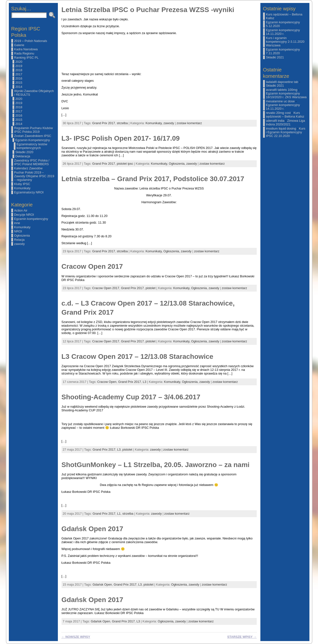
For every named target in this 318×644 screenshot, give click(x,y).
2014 (19, 87)
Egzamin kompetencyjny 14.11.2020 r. (283, 32)
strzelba (122, 123)
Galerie (19, 45)
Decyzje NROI (24, 215)
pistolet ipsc (125, 164)
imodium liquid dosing (281, 128)
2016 (19, 78)
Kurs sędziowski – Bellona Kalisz (285, 115)
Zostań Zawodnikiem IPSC (33, 136)
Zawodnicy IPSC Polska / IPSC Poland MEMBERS (32, 162)
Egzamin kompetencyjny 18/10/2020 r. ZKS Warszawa (286, 95)
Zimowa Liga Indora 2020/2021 (286, 122)
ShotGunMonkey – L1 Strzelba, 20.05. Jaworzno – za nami (156, 465)
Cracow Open (107, 382)
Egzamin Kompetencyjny (33, 140)
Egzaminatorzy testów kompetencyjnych (32, 146)
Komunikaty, (154, 123)
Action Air (21, 210)
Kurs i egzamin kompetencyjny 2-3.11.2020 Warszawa (285, 42)
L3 (144, 382)
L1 (119, 514)
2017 (19, 74)
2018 (19, 70)
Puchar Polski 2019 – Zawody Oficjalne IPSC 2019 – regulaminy (34, 176)
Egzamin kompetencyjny (31, 219)
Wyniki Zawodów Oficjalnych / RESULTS (34, 93)
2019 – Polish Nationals (31, 41)
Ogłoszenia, (178, 164)
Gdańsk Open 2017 (92, 529)
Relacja (19, 240)
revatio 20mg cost (278, 113)
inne (17, 223)
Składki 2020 (24, 152)
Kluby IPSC (22, 184)
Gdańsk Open (102, 584)
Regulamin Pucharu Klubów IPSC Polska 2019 (34, 130)
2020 (19, 62)
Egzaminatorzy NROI (29, 192)
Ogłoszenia (22, 235)
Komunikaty (22, 188)
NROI (18, 231)
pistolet (151, 288)
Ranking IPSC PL (26, 58)
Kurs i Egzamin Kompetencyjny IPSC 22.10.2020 (286, 132)
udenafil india (275, 121)
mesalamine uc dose (280, 101)
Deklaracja (23, 156)
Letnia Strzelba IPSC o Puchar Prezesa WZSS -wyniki (148, 10)
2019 (19, 66)
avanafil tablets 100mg (282, 90)
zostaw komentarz (189, 123)
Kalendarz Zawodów (28, 168)
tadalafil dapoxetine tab (282, 82)
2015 (19, 83)
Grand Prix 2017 (104, 123)
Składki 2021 (275, 57)
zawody (19, 244)
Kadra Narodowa (26, 49)
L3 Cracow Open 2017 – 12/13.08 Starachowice (137, 356)
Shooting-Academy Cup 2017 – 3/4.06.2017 (131, 397)
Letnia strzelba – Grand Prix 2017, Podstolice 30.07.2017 (153, 179)
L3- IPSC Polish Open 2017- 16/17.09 (121, 138)
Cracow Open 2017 (92, 266)
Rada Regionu (24, 53)
